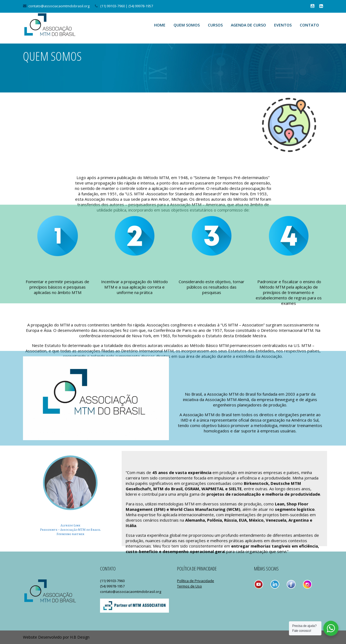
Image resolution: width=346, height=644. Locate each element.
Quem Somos (187, 25)
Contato (309, 25)
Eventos (283, 25)
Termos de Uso (189, 586)
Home (160, 25)
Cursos (215, 25)
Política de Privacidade (196, 581)
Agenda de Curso (248, 25)
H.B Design (80, 637)
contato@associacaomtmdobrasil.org (59, 6)
